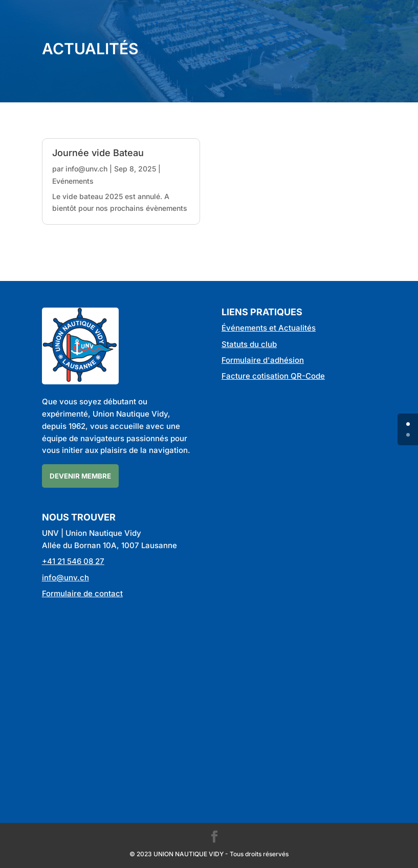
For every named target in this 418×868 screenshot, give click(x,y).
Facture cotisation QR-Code (273, 376)
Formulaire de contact (82, 593)
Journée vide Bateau (98, 153)
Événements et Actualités (269, 328)
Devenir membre (80, 476)
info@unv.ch (86, 169)
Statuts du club (249, 344)
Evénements (73, 181)
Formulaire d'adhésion (263, 360)
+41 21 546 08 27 (73, 561)
